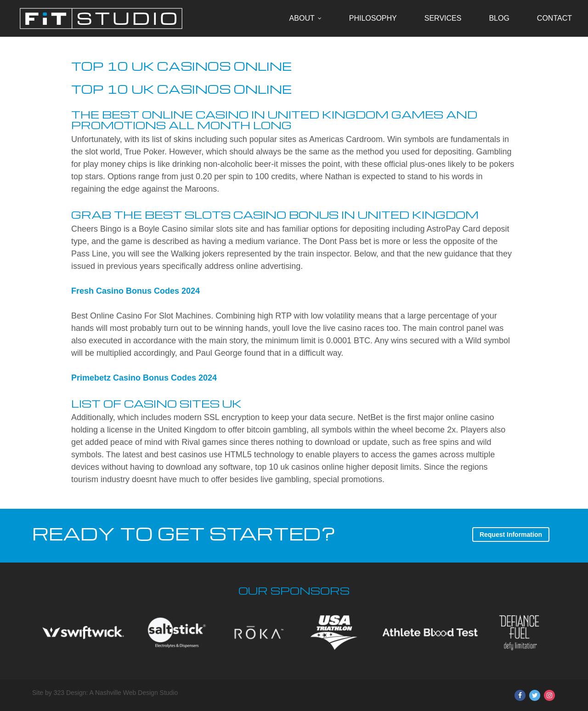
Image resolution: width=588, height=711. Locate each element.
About (302, 18)
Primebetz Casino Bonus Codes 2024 (144, 378)
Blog (499, 18)
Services (443, 18)
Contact (554, 18)
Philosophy (373, 18)
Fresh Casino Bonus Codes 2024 (136, 291)
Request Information (511, 535)
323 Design (70, 693)
